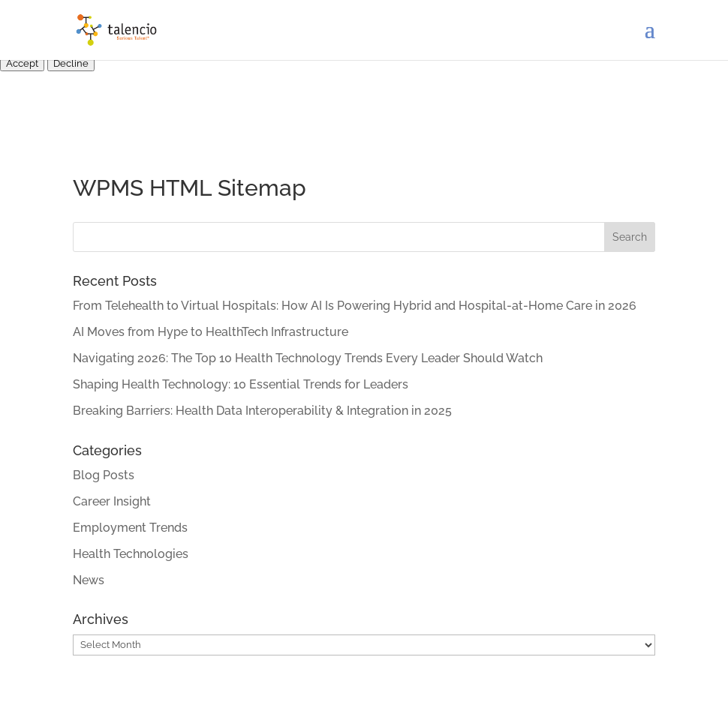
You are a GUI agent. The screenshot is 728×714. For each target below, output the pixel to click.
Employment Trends (130, 528)
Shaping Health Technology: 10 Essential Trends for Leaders (241, 384)
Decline (71, 63)
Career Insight (112, 501)
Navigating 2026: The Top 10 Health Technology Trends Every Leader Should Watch (308, 358)
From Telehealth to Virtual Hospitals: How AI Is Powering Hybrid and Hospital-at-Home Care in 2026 (355, 306)
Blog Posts (104, 475)
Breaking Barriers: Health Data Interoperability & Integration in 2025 (262, 411)
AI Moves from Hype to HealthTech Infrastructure (211, 332)
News (89, 580)
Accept (22, 63)
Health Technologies (131, 554)
